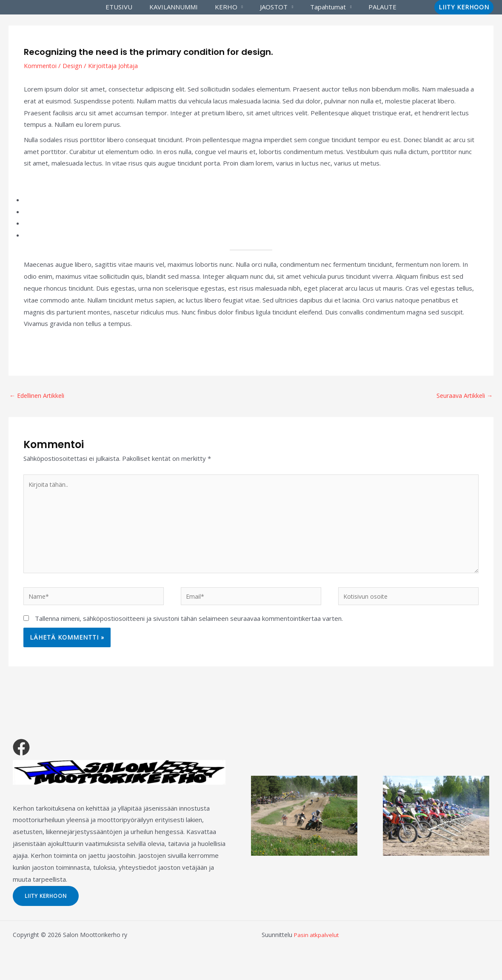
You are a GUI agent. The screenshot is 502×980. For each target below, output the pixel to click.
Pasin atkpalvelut (317, 943)
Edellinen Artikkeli (39, 396)
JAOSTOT (272, 7)
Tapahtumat (322, 7)
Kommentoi (41, 66)
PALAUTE (372, 7)
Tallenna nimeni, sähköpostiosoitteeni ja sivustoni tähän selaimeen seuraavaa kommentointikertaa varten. (189, 626)
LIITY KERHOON (51, 903)
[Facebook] (21, 755)
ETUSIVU (130, 7)
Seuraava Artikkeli (463, 396)
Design (74, 66)
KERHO (228, 7)
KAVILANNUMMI (180, 7)
